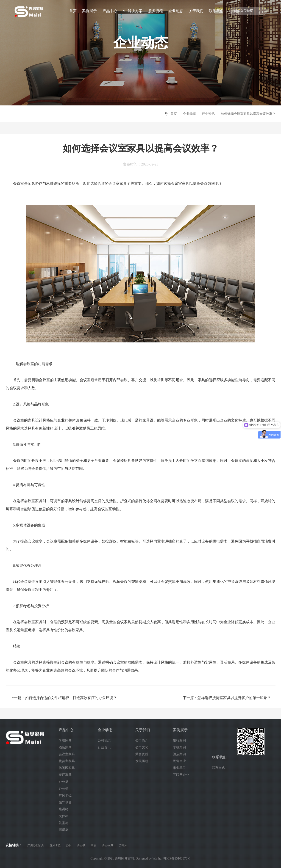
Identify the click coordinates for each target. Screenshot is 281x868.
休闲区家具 (67, 768)
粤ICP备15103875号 (177, 858)
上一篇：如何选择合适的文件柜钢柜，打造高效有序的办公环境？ (64, 698)
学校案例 (179, 747)
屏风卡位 (65, 795)
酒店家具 (65, 747)
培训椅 (64, 809)
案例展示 (89, 11)
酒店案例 (179, 754)
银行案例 (179, 740)
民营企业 (179, 761)
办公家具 (108, 845)
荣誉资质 (142, 754)
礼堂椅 (64, 823)
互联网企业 (181, 775)
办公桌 (64, 782)
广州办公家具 (36, 845)
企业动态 (176, 11)
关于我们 (196, 11)
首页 (73, 11)
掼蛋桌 (64, 830)
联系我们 (216, 11)
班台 (94, 845)
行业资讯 (208, 114)
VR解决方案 (133, 11)
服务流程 (156, 11)
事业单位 (179, 768)
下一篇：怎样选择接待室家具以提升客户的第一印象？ (227, 698)
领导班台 (65, 802)
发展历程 (142, 761)
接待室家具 (67, 761)
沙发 (69, 845)
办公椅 (64, 789)
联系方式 (218, 768)
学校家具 (65, 740)
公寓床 (123, 845)
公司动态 (104, 740)
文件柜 (64, 816)
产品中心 (110, 11)
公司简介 (142, 740)
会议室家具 (67, 754)
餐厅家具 (65, 775)
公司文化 (142, 747)
